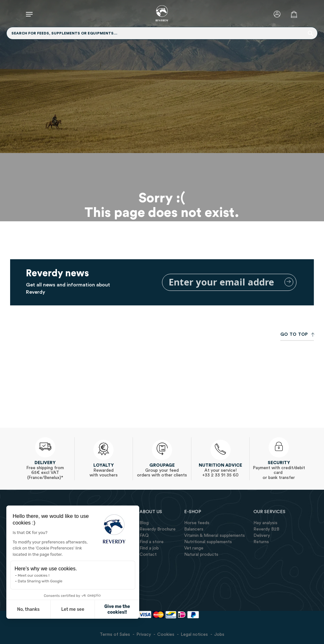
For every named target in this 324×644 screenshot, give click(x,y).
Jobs (219, 635)
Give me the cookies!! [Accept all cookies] (113, 609)
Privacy (144, 635)
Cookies (166, 635)
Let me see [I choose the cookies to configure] (69, 609)
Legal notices (194, 635)
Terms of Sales (115, 635)
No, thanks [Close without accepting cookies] (24, 609)
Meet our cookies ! (29, 575)
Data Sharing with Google (36, 581)
